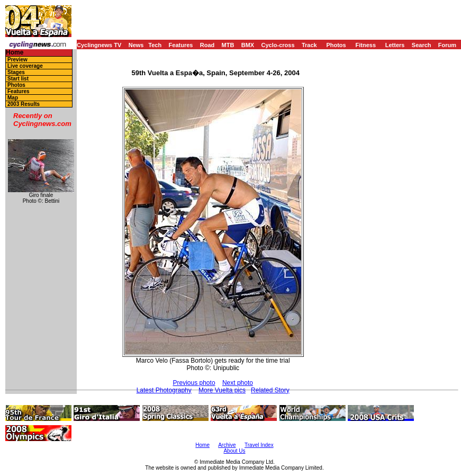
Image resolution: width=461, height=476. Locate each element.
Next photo (238, 383)
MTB (228, 45)
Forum (447, 45)
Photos (336, 45)
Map (13, 98)
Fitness (365, 45)
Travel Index (259, 445)
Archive (227, 445)
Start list (18, 79)
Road (207, 45)
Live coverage (25, 66)
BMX (248, 45)
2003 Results (24, 104)
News (136, 45)
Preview (17, 60)
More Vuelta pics (222, 390)
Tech (155, 45)
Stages (16, 72)
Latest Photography (164, 390)
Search (422, 45)
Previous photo (194, 383)
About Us (234, 451)
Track (309, 45)
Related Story (270, 390)
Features (181, 45)
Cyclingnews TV (99, 45)
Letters (395, 45)
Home (15, 53)
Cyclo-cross (278, 45)
